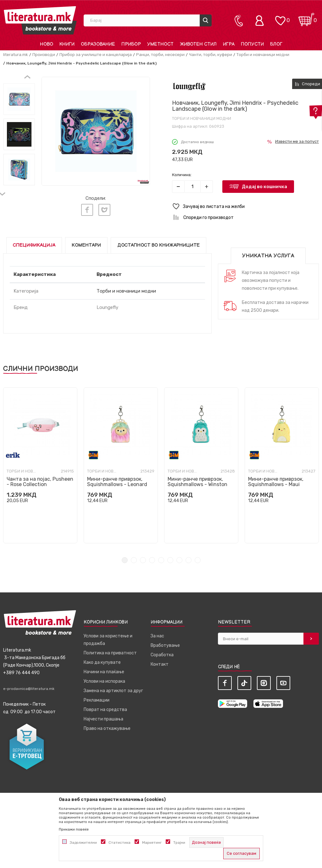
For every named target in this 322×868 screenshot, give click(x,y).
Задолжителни (83, 843)
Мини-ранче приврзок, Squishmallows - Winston (197, 482)
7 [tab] (179, 560)
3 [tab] (143, 560)
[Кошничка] (306, 17)
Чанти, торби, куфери (211, 55)
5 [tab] (161, 560)
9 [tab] (198, 560)
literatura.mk (16, 55)
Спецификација (34, 245)
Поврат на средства (105, 710)
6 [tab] (170, 560)
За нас (157, 636)
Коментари (86, 245)
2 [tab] (134, 560)
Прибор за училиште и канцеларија (96, 55)
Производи (44, 55)
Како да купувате (102, 662)
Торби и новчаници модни (263, 55)
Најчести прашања (103, 719)
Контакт (160, 664)
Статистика (119, 843)
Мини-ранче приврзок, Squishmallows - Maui (276, 482)
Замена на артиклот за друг (113, 691)
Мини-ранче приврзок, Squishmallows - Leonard (117, 482)
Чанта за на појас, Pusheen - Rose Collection (40, 482)
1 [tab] (125, 560)
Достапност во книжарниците (158, 245)
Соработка (162, 655)
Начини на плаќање (104, 672)
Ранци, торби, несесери (160, 55)
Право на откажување (107, 728)
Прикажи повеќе (74, 829)
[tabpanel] (40, 465)
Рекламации (97, 700)
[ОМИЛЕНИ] (280, 17)
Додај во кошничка (264, 187)
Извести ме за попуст (297, 141)
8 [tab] (189, 560)
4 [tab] (152, 560)
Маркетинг (152, 843)
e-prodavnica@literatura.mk (29, 689)
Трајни (179, 843)
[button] (245, 207)
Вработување (165, 645)
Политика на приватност (110, 653)
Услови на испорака (104, 681)
